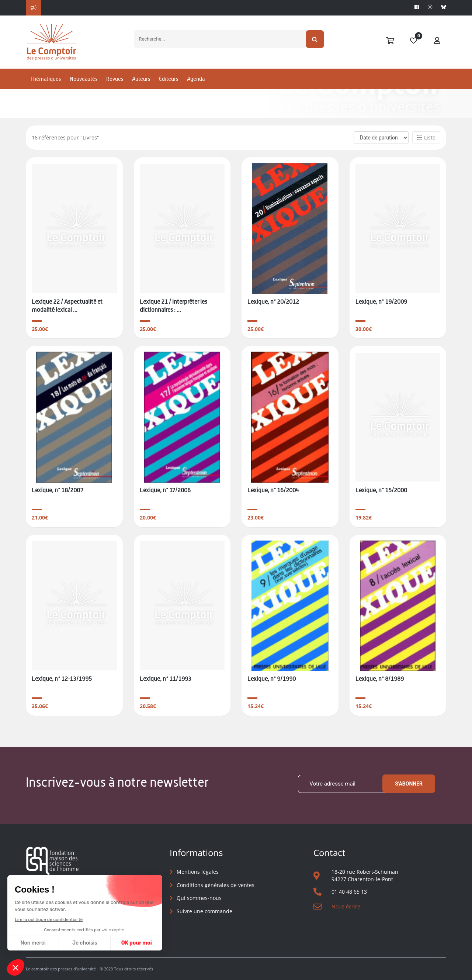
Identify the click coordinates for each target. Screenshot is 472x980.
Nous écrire (346, 906)
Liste (426, 137)
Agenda (196, 79)
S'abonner (409, 784)
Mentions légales (198, 872)
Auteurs (141, 79)
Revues (115, 79)
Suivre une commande (204, 911)
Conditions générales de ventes (216, 885)
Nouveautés (84, 79)
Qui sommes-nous (199, 898)
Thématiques (46, 79)
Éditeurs (169, 79)
